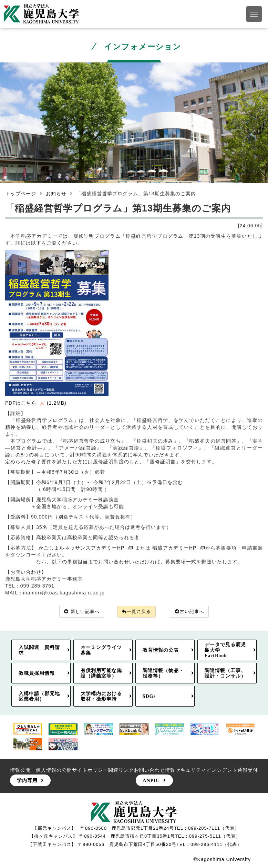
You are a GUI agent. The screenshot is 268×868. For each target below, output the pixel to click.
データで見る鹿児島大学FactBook (225, 650)
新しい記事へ (79, 612)
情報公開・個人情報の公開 (41, 770)
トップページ (21, 194)
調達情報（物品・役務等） (163, 674)
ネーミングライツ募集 (101, 650)
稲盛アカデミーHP (179, 548)
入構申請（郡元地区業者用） (39, 697)
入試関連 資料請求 (39, 650)
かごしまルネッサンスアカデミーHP (86, 548)
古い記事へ (193, 612)
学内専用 (27, 781)
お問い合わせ (150, 770)
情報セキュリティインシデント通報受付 (212, 770)
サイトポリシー (90, 770)
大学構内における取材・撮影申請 (101, 697)
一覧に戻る (137, 612)
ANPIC (151, 781)
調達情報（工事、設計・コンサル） (225, 674)
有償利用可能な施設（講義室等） (101, 674)
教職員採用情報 (37, 674)
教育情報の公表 (161, 650)
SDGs (149, 697)
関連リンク (121, 770)
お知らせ (56, 194)
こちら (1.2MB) (44, 403)
